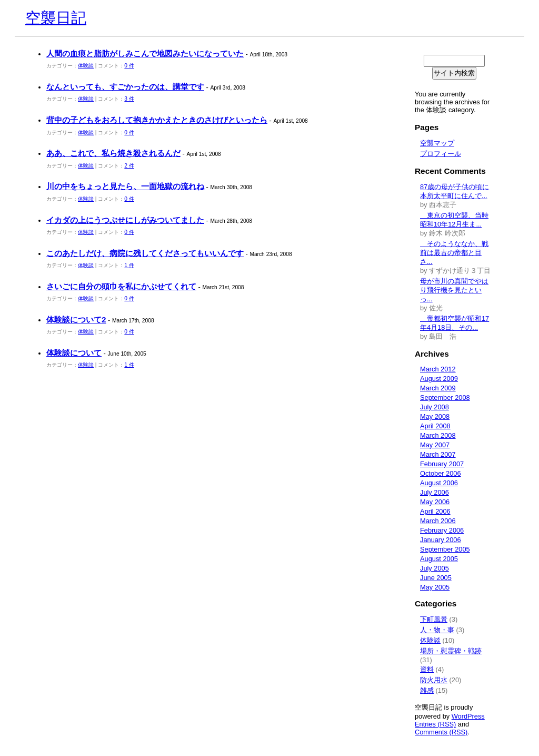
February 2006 (442, 530)
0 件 (129, 66)
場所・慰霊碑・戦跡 (451, 651)
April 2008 (435, 426)
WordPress (468, 716)
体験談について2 (76, 320)
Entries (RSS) (435, 724)
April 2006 (435, 511)
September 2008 (445, 397)
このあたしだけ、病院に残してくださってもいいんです (145, 253)
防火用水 (434, 680)
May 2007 (435, 445)
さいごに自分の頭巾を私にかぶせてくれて (121, 286)
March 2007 (438, 454)
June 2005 (436, 578)
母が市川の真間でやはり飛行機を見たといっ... (454, 290)
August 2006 (439, 483)
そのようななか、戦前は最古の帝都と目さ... (454, 253)
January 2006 (441, 540)
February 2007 (442, 464)
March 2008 (438, 435)
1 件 (129, 265)
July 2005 (435, 568)
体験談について (74, 353)
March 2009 (438, 388)
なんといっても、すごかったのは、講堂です (125, 87)
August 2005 (439, 559)
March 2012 (438, 369)
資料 (427, 669)
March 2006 (438, 521)
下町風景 (434, 619)
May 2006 (435, 502)
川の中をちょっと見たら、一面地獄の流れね (125, 186)
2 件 (129, 166)
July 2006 (435, 492)
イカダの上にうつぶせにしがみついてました (125, 220)
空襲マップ (437, 143)
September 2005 (445, 549)
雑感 (427, 690)
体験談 (86, 66)
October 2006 (441, 473)
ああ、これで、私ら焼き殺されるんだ (113, 153)
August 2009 (439, 379)
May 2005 (435, 587)
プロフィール (441, 154)
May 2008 (435, 416)
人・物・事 (437, 630)
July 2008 (435, 407)
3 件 (129, 99)
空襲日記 (56, 18)
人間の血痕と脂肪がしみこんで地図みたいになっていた (145, 53)
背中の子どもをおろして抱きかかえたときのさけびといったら (157, 120)
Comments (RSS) (441, 732)
